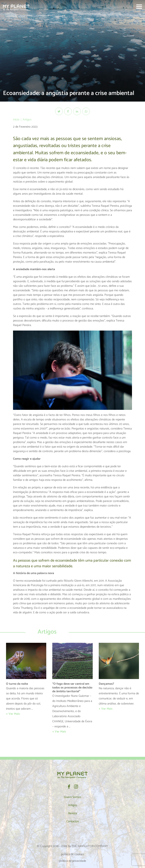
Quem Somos (73, 797)
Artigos (27, 120)
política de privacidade (72, 861)
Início (16, 120)
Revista (73, 813)
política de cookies (72, 854)
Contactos (73, 821)
